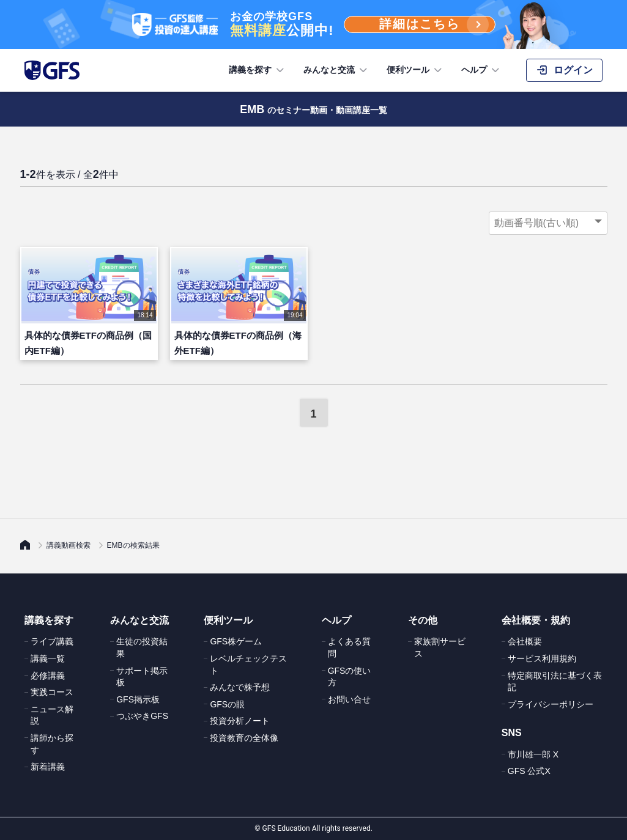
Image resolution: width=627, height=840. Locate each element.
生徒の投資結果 (142, 647)
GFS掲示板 (138, 699)
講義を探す (258, 70)
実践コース (52, 692)
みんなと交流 (336, 70)
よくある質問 (349, 647)
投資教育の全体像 (244, 738)
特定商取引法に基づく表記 (555, 682)
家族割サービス (440, 647)
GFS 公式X (529, 771)
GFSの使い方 (350, 677)
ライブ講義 (52, 641)
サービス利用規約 (542, 658)
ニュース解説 (52, 715)
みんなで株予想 (240, 687)
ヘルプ (481, 70)
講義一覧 (48, 658)
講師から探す (52, 744)
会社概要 (525, 641)
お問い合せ (349, 699)
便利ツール (415, 70)
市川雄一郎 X (533, 754)
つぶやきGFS (142, 716)
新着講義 (48, 767)
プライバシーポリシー (551, 704)
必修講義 (48, 676)
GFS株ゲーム (236, 641)
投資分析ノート (240, 721)
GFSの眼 (227, 704)
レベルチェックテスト (248, 665)
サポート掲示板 (142, 677)
